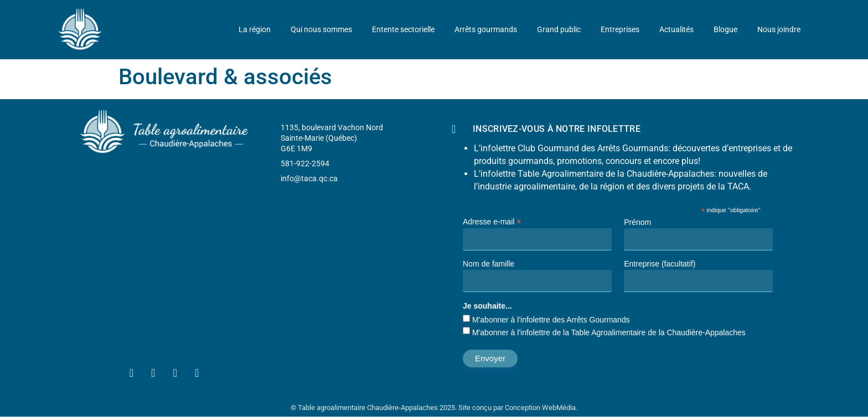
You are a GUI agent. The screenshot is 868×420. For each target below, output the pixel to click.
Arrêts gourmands (486, 30)
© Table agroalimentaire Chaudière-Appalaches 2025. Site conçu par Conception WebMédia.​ (434, 408)
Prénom (637, 222)
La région (255, 30)
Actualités (676, 30)
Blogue (725, 30)
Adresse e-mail (492, 221)
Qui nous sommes (321, 30)
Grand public (559, 30)
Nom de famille (489, 264)
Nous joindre (779, 30)
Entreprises (620, 30)
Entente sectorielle (403, 30)
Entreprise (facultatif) (660, 264)
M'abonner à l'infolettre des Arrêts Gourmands (551, 320)
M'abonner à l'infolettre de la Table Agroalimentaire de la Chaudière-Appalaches (609, 332)
